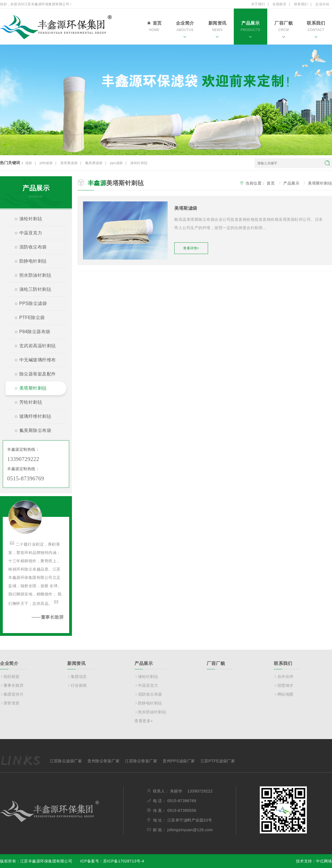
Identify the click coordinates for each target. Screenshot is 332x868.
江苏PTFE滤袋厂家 (218, 761)
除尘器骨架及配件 (33, 375)
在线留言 (279, 4)
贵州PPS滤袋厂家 (179, 761)
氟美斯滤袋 (94, 163)
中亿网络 (324, 861)
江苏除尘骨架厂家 (141, 761)
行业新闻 (77, 685)
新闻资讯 (217, 30)
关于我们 (258, 4)
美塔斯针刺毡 (28, 389)
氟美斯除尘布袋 (31, 431)
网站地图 (284, 694)
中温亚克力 (26, 234)
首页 (154, 27)
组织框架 (10, 677)
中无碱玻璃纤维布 (33, 361)
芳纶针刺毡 (26, 403)
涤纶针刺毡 (139, 163)
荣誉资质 (10, 703)
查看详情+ (191, 248)
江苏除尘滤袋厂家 (66, 761)
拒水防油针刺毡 (31, 276)
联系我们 (301, 4)
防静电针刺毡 (28, 262)
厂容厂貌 (284, 30)
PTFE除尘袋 (27, 318)
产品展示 (251, 30)
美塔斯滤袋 (69, 163)
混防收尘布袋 (28, 248)
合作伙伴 (284, 677)
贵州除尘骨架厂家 (103, 761)
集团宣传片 (12, 694)
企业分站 (322, 4)
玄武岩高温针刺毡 (33, 347)
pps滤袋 (116, 163)
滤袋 (29, 163)
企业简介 (185, 30)
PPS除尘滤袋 (28, 304)
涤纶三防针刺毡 (31, 290)
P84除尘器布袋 (30, 332)
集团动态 (77, 677)
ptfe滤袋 (46, 163)
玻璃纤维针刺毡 (31, 417)
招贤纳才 (284, 685)
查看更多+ (144, 721)
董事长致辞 (12, 685)
